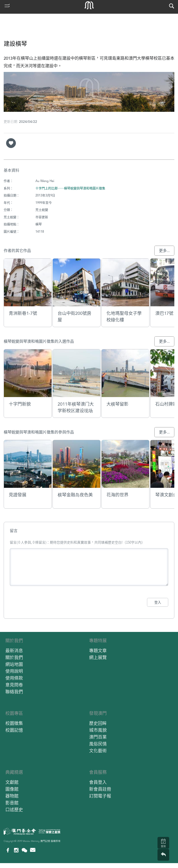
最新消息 (14, 651)
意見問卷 (14, 685)
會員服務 (98, 772)
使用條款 (14, 678)
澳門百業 (98, 737)
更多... (164, 251)
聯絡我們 (14, 692)
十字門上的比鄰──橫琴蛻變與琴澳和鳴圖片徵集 (70, 188)
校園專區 (14, 713)
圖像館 (12, 789)
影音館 (12, 803)
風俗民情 (98, 744)
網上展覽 (98, 657)
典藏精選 (14, 772)
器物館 (12, 796)
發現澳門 (98, 713)
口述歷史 (14, 810)
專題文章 (98, 651)
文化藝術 (98, 751)
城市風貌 (98, 730)
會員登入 (98, 782)
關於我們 (14, 641)
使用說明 (14, 671)
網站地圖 (14, 664)
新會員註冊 (100, 789)
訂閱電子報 (100, 796)
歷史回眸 (98, 723)
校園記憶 (14, 730)
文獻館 (12, 782)
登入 (158, 602)
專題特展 (98, 641)
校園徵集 (14, 723)
